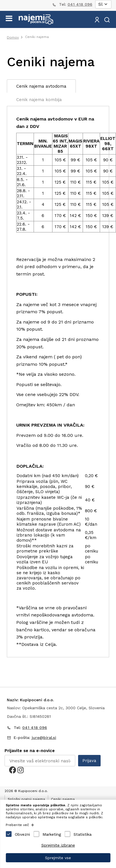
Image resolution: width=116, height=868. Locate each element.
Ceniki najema (37, 37)
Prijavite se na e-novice (30, 751)
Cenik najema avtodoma (41, 86)
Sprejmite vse (58, 858)
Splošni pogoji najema (26, 799)
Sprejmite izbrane (58, 845)
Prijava (89, 761)
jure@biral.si (44, 738)
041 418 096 (80, 4)
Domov (13, 37)
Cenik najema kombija (39, 100)
